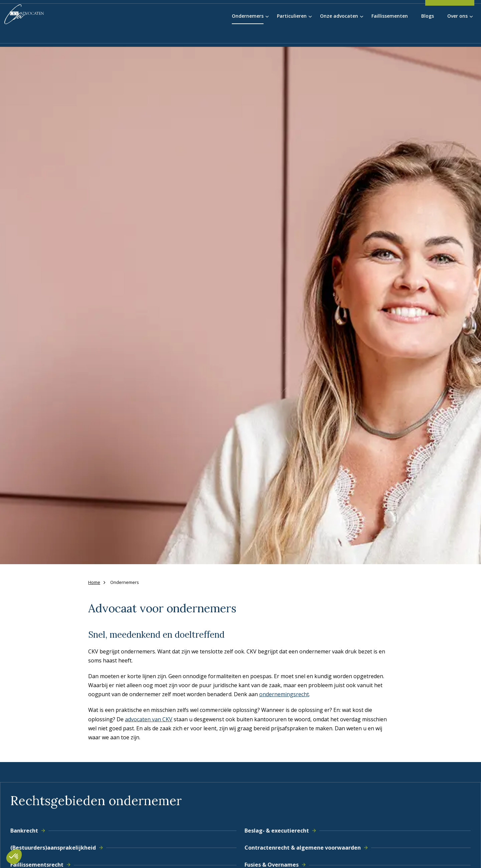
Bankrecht (29, 831)
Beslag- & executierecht (282, 831)
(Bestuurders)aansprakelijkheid (58, 848)
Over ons (457, 34)
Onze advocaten (339, 34)
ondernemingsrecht (284, 694)
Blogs (428, 34)
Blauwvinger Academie (336, 13)
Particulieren (292, 34)
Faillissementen (390, 34)
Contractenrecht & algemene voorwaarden (308, 848)
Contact (409, 13)
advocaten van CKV (149, 719)
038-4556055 (450, 15)
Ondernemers (248, 34)
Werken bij (381, 13)
